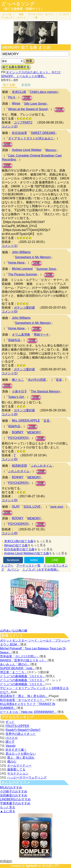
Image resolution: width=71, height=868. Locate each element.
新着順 (26, 85)
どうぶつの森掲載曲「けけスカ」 (23, 676)
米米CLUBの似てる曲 (19, 541)
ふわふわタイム (41, 466)
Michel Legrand (22, 269)
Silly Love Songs (35, 104)
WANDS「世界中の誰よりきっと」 (24, 660)
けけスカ (12, 738)
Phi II (12, 97)
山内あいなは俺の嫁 (14, 631)
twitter (34, 560)
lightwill (31, 866)
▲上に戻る (8, 811)
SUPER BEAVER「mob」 (18, 668)
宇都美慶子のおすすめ (15, 803)
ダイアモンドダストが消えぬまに (31, 138)
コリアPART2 (23, 122)
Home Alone (16, 263)
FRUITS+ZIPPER (17, 726)
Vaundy (11, 746)
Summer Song (46, 269)
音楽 (59, 380)
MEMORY (34, 432)
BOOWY (18, 518)
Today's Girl (16, 397)
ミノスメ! (64, 14)
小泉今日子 (20, 391)
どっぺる (7, 16)
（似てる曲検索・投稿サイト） (23, 9)
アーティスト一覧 (28, 566)
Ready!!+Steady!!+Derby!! (23, 730)
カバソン (50, 14)
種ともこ (18, 380)
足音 (47, 421)
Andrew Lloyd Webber (27, 150)
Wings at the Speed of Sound (28, 109)
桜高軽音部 (20, 466)
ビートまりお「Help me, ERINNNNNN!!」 (28, 712)
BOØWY (18, 432)
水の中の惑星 (37, 380)
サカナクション (18, 773)
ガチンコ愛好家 (24, 308)
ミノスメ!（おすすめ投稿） (41, 570)
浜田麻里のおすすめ (14, 795)
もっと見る (8, 807)
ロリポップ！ (51, 866)
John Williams (21, 252)
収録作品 (14, 340)
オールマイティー (19, 766)
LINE (55, 560)
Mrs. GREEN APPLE (26, 420)
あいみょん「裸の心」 (15, 664)
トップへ (7, 566)
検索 (29, 61)
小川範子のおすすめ (14, 791)
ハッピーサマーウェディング (27, 777)
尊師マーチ (41, 335)
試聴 (27, 98)
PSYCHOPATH (18, 438)
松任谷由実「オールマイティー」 (23, 700)
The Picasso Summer (23, 274)
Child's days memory (44, 92)
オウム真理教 (21, 335)
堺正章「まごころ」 (14, 672)
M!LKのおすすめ (11, 787)
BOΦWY (18, 477)
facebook (13, 560)
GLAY (16, 506)
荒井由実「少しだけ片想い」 (20, 656)
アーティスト (35, 16)
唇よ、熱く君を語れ (21, 758)
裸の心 (12, 762)
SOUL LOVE (32, 507)
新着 (21, 16)
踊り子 (10, 742)
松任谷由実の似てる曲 (19, 549)
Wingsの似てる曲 (16, 545)
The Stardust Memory (45, 391)
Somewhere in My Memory (33, 257)
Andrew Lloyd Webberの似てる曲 (27, 553)
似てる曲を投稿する (16, 67)
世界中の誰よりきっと (21, 734)
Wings (16, 103)
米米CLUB (19, 92)
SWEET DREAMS (43, 133)
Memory (51, 150)
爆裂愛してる (16, 770)
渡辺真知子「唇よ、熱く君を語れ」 (24, 696)
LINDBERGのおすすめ (15, 799)
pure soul (57, 507)
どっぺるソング (18, 4)
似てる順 (9, 85)
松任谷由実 (20, 133)
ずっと (10, 722)
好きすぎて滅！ (16, 750)
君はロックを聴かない (21, 754)
